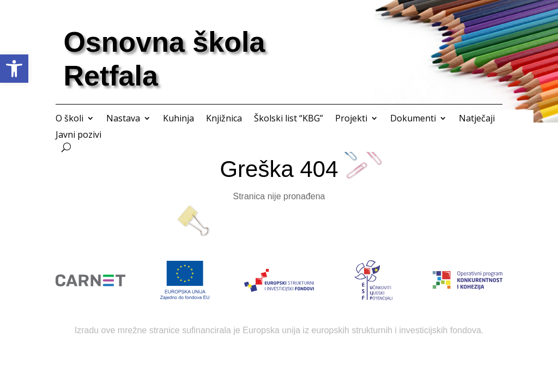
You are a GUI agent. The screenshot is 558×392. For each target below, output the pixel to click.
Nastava (123, 119)
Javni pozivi (78, 136)
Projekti (351, 119)
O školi (69, 119)
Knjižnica (224, 119)
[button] (14, 69)
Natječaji (477, 119)
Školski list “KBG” (289, 119)
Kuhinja (178, 119)
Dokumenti (413, 119)
